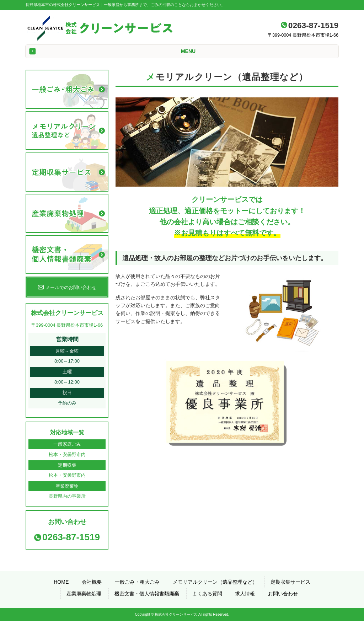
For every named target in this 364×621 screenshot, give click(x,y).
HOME (61, 582)
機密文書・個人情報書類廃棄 (147, 594)
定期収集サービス (290, 582)
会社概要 (92, 582)
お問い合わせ (283, 594)
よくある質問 (207, 594)
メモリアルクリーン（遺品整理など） (215, 582)
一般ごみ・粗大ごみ (137, 582)
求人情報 (245, 594)
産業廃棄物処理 (84, 594)
